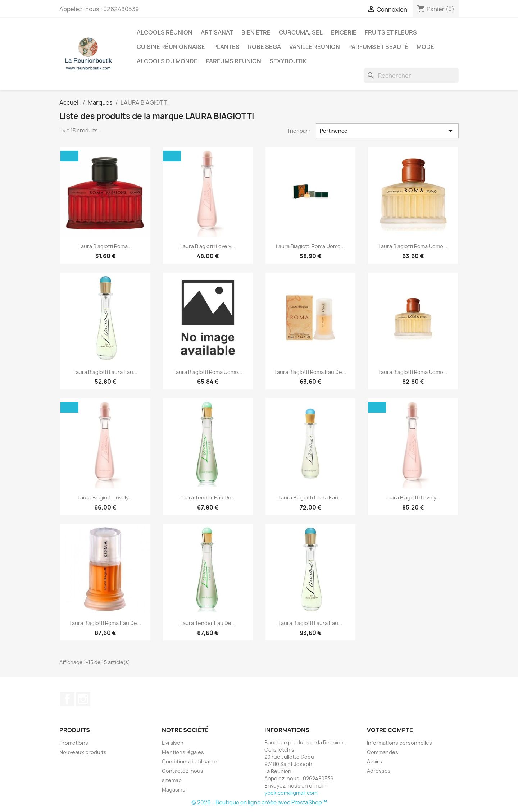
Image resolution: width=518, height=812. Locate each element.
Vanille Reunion (315, 47)
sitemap (172, 780)
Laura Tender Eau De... (208, 498)
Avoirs (374, 761)
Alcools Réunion (165, 32)
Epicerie (344, 32)
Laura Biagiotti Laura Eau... (105, 372)
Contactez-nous (183, 771)
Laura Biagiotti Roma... (105, 246)
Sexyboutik (288, 61)
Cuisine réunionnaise (171, 47)
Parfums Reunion (233, 61)
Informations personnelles (399, 743)
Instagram (83, 699)
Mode (425, 47)
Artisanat (217, 32)
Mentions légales (183, 752)
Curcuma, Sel (301, 32)
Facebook (67, 699)
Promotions (74, 743)
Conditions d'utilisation (190, 761)
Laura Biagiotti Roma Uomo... (310, 246)
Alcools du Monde (167, 61)
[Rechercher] (411, 76)
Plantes (226, 47)
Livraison (173, 743)
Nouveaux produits (83, 752)
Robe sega (264, 47)
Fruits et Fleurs (391, 32)
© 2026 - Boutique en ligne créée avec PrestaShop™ (259, 802)
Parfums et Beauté (378, 47)
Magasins (174, 790)
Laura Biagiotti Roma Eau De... (310, 372)
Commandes (383, 752)
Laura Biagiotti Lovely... (208, 246)
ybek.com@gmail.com (291, 793)
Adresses (379, 771)
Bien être (256, 32)
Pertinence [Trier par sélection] (387, 131)
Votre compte (390, 730)
